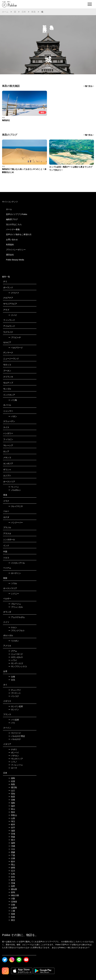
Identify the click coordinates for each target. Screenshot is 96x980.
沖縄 (12, 846)
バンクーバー (16, 523)
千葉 (12, 855)
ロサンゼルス (16, 657)
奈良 (12, 877)
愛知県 (13, 889)
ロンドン (14, 709)
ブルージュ (15, 604)
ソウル (13, 583)
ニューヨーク (16, 654)
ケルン (13, 627)
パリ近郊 (14, 720)
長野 (12, 886)
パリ (12, 723)
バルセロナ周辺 (17, 736)
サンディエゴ (16, 663)
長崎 (12, 914)
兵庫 (12, 858)
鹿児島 (13, 787)
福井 (12, 806)
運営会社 (10, 255)
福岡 (12, 843)
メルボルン (15, 490)
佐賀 (12, 781)
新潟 (12, 880)
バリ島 (13, 400)
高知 (12, 794)
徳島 (12, 778)
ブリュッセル (16, 607)
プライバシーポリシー (16, 250)
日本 (24, 12)
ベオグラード (16, 348)
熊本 (12, 812)
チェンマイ (15, 690)
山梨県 (13, 908)
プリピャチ (15, 337)
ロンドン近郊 (16, 706)
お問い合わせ (12, 240)
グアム (13, 651)
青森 (12, 837)
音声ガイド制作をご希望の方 (19, 234)
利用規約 (10, 245)
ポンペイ (14, 753)
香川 (12, 840)
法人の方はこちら (14, 224)
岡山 (12, 865)
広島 (12, 874)
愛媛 (12, 852)
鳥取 (33, 12)
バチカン (14, 756)
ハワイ (13, 660)
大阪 (12, 899)
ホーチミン (15, 573)
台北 (12, 680)
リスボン (14, 641)
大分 (12, 849)
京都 (12, 905)
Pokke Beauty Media (15, 260)
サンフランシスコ (18, 666)
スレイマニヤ (16, 506)
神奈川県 (14, 895)
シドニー (14, 594)
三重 (12, 911)
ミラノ (13, 762)
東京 (12, 920)
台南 (12, 677)
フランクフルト (17, 631)
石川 (12, 871)
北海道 (13, 902)
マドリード (15, 733)
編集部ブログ (12, 219)
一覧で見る (88, 86)
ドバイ (13, 315)
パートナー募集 (13, 229)
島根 (12, 917)
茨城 (12, 883)
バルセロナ (15, 739)
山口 (12, 791)
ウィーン (14, 487)
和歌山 (13, 815)
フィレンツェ (16, 765)
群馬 (12, 892)
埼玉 (12, 821)
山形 (12, 818)
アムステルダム (17, 617)
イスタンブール (17, 563)
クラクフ (14, 293)
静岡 (12, 868)
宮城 (12, 834)
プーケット (15, 693)
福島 (12, 803)
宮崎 (12, 800)
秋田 (12, 797)
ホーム (5, 12)
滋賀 (12, 831)
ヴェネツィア (16, 759)
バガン (13, 416)
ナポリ (13, 749)
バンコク (14, 696)
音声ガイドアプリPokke (17, 214)
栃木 (12, 861)
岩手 (12, 828)
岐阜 (12, 824)
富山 (12, 809)
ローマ (13, 768)
